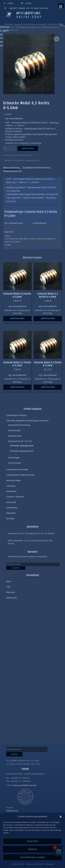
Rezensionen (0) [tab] (12, 171)
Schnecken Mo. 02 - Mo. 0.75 (20, 441)
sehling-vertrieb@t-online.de (25, 785)
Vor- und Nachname (14, 223)
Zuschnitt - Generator (15, 497)
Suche (14, 754)
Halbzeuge (11, 486)
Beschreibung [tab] (12, 168)
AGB (8, 587)
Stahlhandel (11, 491)
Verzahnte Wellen (13, 481)
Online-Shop (29, 17)
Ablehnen (33, 849)
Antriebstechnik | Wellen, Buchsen (20, 475)
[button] (61, 817)
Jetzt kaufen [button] (17, 318)
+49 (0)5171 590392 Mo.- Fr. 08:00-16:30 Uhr (26, 8)
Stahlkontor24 (12, 811)
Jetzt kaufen (28, 148)
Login (8, 3)
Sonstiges (10, 519)
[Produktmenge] (10, 149)
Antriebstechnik (29, 13)
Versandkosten (16, 119)
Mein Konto (11, 592)
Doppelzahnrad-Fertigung (19, 425)
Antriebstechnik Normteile (17, 470)
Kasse (9, 581)
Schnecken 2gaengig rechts (22, 451)
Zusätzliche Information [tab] (36, 168)
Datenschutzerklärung (35, 864)
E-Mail (26, 3)
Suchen (16, 568)
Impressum (49, 864)
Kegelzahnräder (15, 436)
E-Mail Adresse (40, 223)
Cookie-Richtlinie (18, 864)
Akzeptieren (32, 841)
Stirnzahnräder (14, 430)
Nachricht (10, 232)
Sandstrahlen (12, 508)
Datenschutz (11, 598)
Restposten (11, 513)
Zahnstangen (14, 458)
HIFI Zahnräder (14, 463)
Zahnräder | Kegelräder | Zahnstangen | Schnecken (25, 24)
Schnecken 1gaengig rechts (28, 27)
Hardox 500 (11, 502)
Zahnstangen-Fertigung (16, 415)
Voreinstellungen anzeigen (33, 857)
